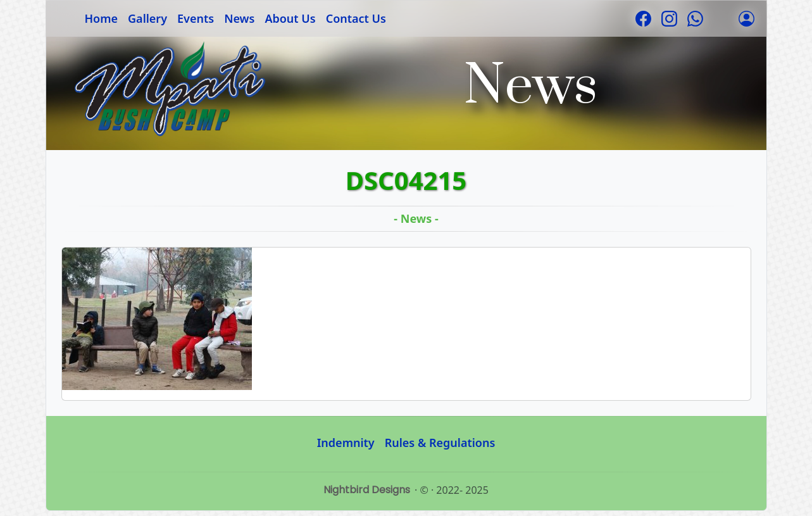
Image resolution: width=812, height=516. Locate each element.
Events (196, 18)
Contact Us (356, 18)
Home (102, 18)
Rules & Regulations (440, 443)
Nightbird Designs (367, 490)
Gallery (147, 18)
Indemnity (346, 443)
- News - (416, 218)
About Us (290, 18)
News (239, 18)
